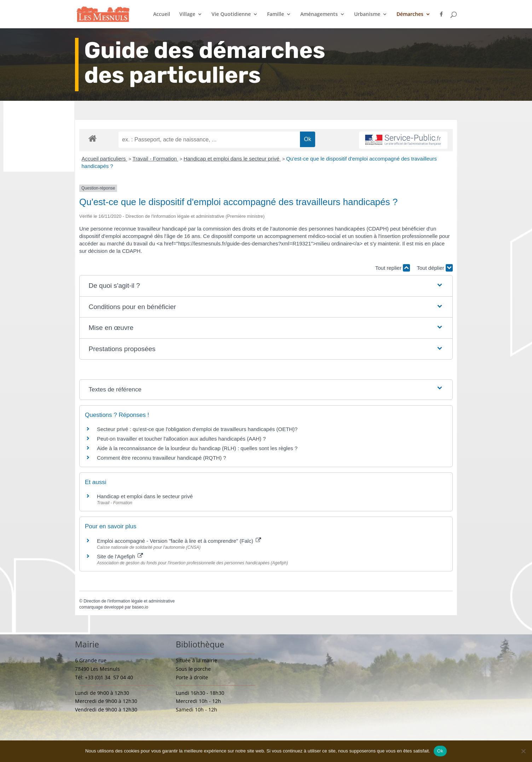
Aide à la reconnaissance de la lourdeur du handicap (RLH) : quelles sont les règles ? (197, 448)
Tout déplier (435, 268)
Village (187, 14)
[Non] (523, 751)
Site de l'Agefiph (120, 556)
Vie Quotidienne (231, 14)
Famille (276, 14)
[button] (266, 286)
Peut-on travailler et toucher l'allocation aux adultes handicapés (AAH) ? (181, 439)
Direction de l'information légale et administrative (129, 601)
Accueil (162, 14)
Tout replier (393, 268)
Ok (440, 751)
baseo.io (140, 607)
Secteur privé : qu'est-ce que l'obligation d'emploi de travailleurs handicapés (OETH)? (197, 429)
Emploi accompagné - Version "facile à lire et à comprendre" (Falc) (179, 541)
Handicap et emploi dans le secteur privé (232, 159)
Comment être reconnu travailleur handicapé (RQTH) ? (161, 458)
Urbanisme (367, 14)
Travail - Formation (155, 159)
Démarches (410, 14)
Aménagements (319, 14)
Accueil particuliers (105, 159)
